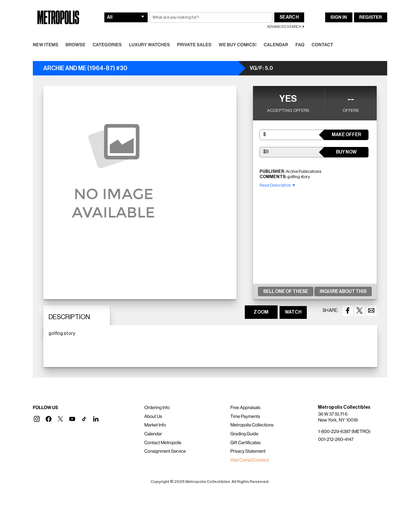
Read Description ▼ (278, 185)
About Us (153, 417)
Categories (107, 45)
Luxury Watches (149, 45)
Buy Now (346, 152)
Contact (323, 45)
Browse (76, 45)
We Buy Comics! (238, 45)
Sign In (339, 17)
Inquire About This (343, 292)
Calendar (276, 45)
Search (289, 17)
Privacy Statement (248, 451)
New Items (46, 45)
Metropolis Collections (252, 425)
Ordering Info (157, 408)
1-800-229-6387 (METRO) (344, 432)
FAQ (300, 45)
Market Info (155, 425)
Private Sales (194, 45)
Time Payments (245, 417)
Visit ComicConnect (250, 460)
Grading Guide (244, 434)
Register (371, 17)
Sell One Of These (286, 292)
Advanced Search (284, 27)
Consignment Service (165, 451)
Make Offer (346, 135)
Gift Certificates (245, 443)
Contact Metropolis (163, 443)
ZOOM (261, 312)
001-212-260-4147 (336, 440)
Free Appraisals (245, 408)
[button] (37, 419)
